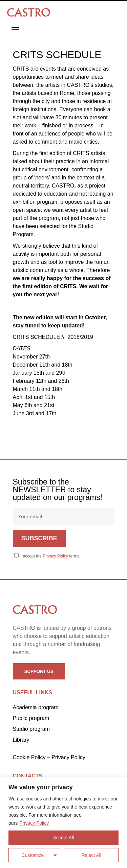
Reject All (91, 855)
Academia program (36, 707)
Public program (31, 718)
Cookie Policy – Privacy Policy (49, 757)
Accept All (63, 838)
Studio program (31, 729)
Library (21, 740)
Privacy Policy (34, 823)
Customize (33, 855)
